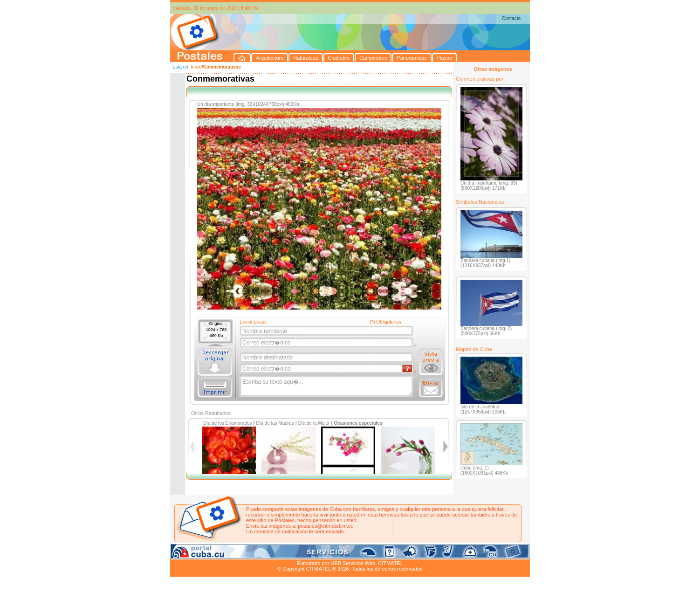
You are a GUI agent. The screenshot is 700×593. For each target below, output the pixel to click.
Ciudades (258, 552)
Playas (347, 552)
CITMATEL (391, 563)
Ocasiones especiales (358, 423)
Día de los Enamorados (228, 423)
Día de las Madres (275, 423)
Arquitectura (200, 552)
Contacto (511, 18)
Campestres (286, 552)
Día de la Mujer (314, 423)
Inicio (196, 67)
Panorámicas (320, 552)
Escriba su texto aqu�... (327, 386)
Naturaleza (230, 552)
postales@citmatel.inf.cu (326, 526)
